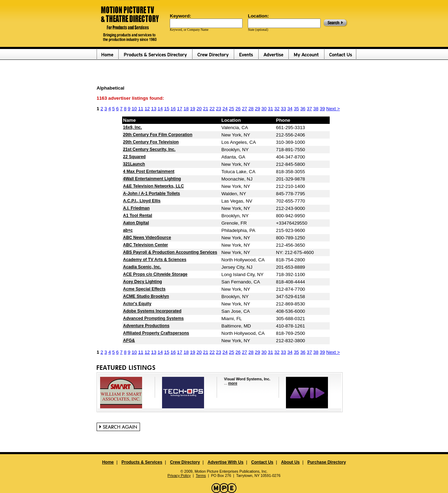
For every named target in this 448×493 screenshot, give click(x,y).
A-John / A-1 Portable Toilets (152, 193)
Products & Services (142, 462)
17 (180, 109)
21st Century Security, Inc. (149, 149)
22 (212, 109)
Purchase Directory (327, 462)
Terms (201, 476)
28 (251, 109)
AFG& (129, 340)
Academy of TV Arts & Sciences (155, 260)
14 (160, 109)
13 (154, 109)
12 (147, 109)
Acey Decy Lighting (143, 282)
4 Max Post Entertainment (149, 171)
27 (244, 109)
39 (323, 109)
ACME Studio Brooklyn (146, 296)
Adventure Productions (146, 326)
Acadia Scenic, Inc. (142, 267)
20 (199, 109)
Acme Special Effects (144, 289)
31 (270, 109)
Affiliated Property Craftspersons (156, 333)
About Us (290, 462)
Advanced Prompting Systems (153, 318)
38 (316, 109)
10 (134, 109)
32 (277, 109)
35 (296, 109)
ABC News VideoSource (147, 238)
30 (264, 109)
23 (219, 109)
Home (108, 462)
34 (290, 109)
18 (186, 109)
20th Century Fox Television (151, 142)
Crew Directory (185, 462)
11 (141, 109)
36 (303, 109)
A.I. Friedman (136, 208)
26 (238, 109)
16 (173, 109)
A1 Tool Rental (138, 216)
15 (167, 109)
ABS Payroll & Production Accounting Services (170, 252)
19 (193, 109)
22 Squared (135, 157)
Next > (333, 109)
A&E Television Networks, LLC (154, 186)
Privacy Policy (179, 476)
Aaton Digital (136, 223)
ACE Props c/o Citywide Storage (155, 274)
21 (206, 109)
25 (232, 109)
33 (283, 109)
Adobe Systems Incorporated (152, 311)
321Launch (134, 164)
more (233, 383)
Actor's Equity (137, 304)
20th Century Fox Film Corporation (158, 135)
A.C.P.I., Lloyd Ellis (142, 201)
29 (257, 109)
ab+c (128, 230)
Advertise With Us (226, 462)
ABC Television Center (146, 245)
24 (225, 109)
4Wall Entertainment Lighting (152, 179)
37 (309, 109)
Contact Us (262, 462)
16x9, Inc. (133, 127)
